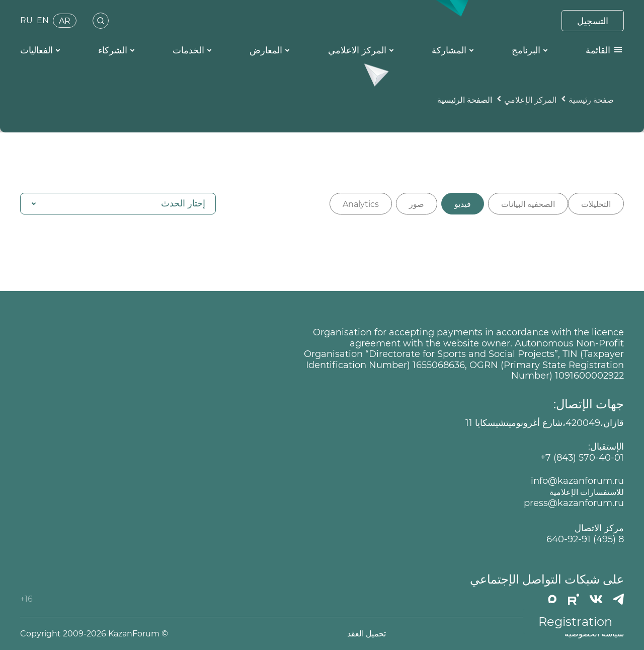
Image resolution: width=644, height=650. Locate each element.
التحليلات (596, 204)
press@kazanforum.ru (574, 503)
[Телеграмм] (618, 599)
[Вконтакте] (596, 599)
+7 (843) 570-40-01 (582, 458)
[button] (118, 204)
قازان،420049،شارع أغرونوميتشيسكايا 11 (545, 423)
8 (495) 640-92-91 (585, 539)
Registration (575, 622)
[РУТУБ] (574, 599)
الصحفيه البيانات (528, 204)
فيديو (463, 204)
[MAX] (552, 599)
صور (417, 204)
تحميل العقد (367, 634)
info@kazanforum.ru (577, 481)
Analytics (361, 204)
